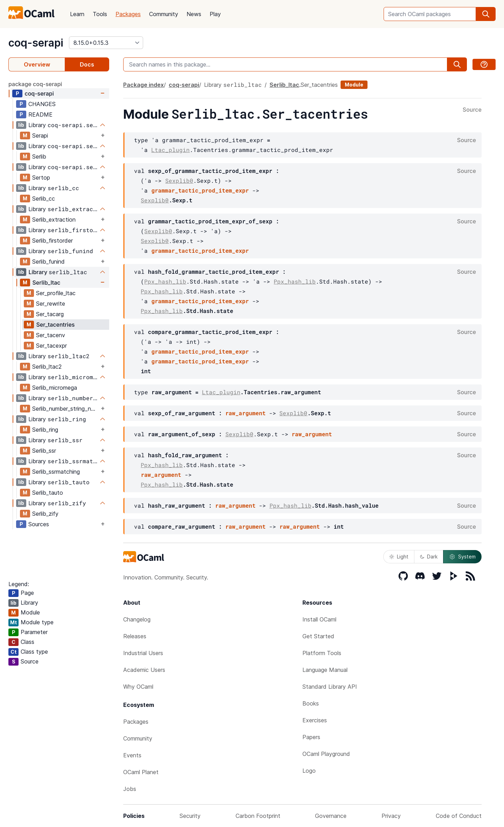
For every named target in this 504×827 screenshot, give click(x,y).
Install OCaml (319, 619)
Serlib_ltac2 (47, 367)
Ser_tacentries (55, 325)
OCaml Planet (141, 772)
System (462, 557)
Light (399, 557)
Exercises (315, 720)
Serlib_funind (48, 262)
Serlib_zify (45, 514)
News (194, 14)
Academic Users (144, 670)
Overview (37, 64)
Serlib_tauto (48, 493)
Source (472, 110)
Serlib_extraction (54, 220)
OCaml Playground (326, 754)
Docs (87, 64)
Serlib (39, 157)
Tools (100, 14)
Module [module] (354, 85)
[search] (486, 14)
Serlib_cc (44, 199)
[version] (106, 43)
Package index (143, 85)
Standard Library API (330, 687)
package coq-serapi (35, 84)
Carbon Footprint (258, 816)
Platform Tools (322, 653)
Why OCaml (138, 687)
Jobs (130, 789)
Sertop (41, 178)
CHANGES (42, 104)
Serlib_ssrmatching (56, 472)
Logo (309, 771)
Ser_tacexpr (51, 346)
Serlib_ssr (44, 451)
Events (132, 755)
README (40, 114)
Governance (331, 816)
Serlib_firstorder (52, 241)
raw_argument (246, 413)
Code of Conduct (459, 816)
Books (311, 703)
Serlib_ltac (46, 283)
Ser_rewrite (51, 304)
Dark (429, 557)
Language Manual (325, 670)
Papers (311, 737)
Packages (128, 14)
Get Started (318, 636)
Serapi (40, 135)
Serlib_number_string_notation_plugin (66, 409)
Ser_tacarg (50, 314)
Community (164, 14)
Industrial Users (143, 653)
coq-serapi (36, 43)
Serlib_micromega (55, 388)
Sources (39, 524)
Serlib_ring (45, 430)
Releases (135, 636)
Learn (77, 14)
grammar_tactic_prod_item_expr (200, 190)
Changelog (137, 619)
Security (190, 816)
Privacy (391, 816)
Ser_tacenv (51, 335)
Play (215, 14)
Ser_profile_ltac (56, 293)
